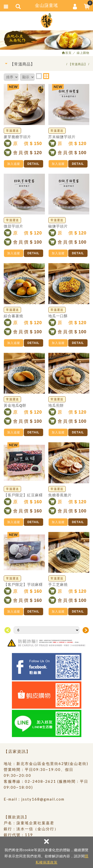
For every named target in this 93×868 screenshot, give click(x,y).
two (46, 76)
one (39, 76)
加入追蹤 (14, 164)
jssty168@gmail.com (43, 799)
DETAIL (33, 164)
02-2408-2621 (40, 781)
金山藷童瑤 (47, 21)
